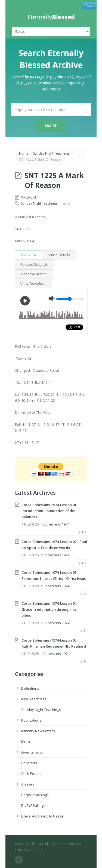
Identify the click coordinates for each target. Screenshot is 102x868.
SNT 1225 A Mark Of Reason (54, 180)
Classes (28, 784)
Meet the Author (34, 274)
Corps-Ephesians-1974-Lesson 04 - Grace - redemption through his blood (50, 609)
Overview (29, 255)
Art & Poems (31, 773)
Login (89, 5)
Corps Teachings (35, 795)
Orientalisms (32, 752)
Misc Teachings (34, 699)
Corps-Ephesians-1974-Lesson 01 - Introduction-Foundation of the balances (50, 511)
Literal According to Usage (42, 816)
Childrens (29, 763)
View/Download (33, 284)
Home (24, 153)
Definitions (30, 688)
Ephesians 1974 (56, 524)
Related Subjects (34, 264)
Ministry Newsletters (38, 731)
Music (26, 742)
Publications (31, 720)
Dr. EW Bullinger (34, 805)
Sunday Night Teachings (51, 153)
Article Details (59, 255)
